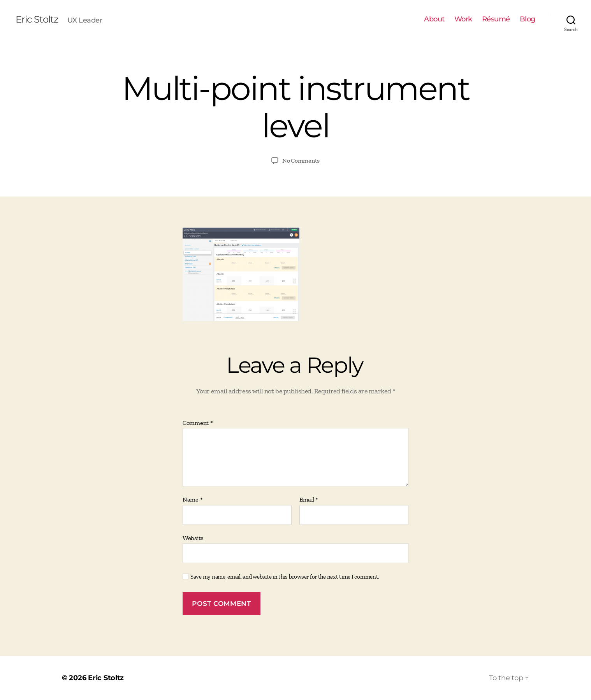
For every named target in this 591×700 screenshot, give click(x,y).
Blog (528, 19)
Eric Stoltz (37, 19)
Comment (198, 423)
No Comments (301, 161)
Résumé (496, 19)
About (434, 19)
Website (193, 538)
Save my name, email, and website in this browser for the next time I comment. (285, 577)
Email (309, 500)
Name (193, 500)
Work (463, 19)
